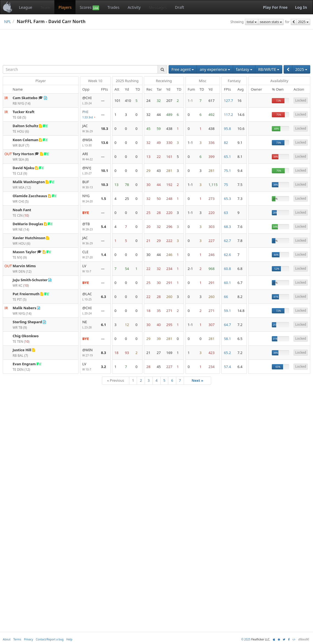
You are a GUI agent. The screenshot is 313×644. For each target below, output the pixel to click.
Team (45, 7)
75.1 (227, 171)
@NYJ (90, 171)
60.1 (227, 283)
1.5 (104, 199)
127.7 (228, 101)
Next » (198, 380)
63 (226, 213)
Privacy (28, 639)
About (7, 639)
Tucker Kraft (24, 112)
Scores (89, 7)
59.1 (227, 311)
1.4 (104, 255)
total (252, 22)
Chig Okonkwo (26, 336)
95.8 (227, 129)
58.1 (227, 339)
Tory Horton (23, 154)
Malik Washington (29, 182)
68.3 (227, 227)
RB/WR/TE (269, 69)
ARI (90, 157)
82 (226, 143)
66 (226, 297)
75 (226, 185)
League (26, 7)
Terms (17, 639)
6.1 (104, 325)
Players (65, 7)
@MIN (90, 353)
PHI (90, 115)
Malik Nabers (24, 308)
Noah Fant (22, 210)
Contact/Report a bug (50, 639)
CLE (90, 255)
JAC (90, 129)
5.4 (104, 227)
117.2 (228, 115)
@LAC (90, 297)
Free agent (183, 69)
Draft (179, 7)
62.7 (227, 241)
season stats (271, 22)
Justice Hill (22, 350)
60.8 (227, 269)
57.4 (227, 367)
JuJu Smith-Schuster (30, 280)
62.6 (227, 255)
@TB (90, 227)
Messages (158, 7)
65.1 (227, 157)
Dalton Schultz (25, 126)
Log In (301, 7)
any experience (215, 69)
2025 (303, 22)
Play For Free (275, 7)
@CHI (90, 101)
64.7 (227, 325)
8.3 (104, 353)
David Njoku (23, 168)
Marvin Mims (24, 266)
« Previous (116, 380)
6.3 (104, 297)
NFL (8, 22)
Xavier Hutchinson (29, 238)
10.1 (105, 171)
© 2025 (246, 639)
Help (69, 639)
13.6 (105, 143)
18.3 (105, 129)
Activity (134, 7)
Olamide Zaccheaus (30, 196)
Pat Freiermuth (26, 294)
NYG (90, 199)
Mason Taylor (24, 252)
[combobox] (80, 69)
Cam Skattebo (25, 98)
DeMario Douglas (28, 224)
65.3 (227, 199)
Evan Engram (24, 364)
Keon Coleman (25, 140)
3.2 (104, 367)
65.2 (227, 353)
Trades (113, 7)
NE (90, 325)
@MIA (90, 143)
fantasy (244, 69)
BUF (90, 185)
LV (90, 269)
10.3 (105, 185)
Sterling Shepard (27, 322)
